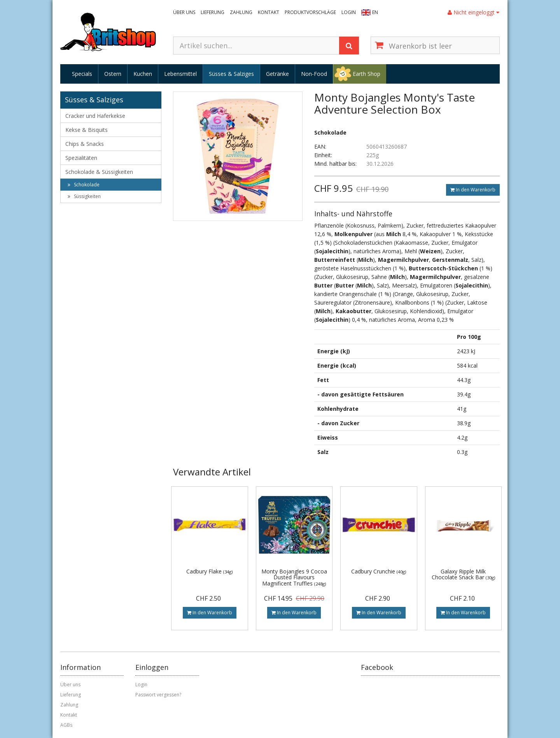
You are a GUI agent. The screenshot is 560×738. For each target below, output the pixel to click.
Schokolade (84, 185)
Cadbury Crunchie (379, 571)
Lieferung (213, 12)
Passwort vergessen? (158, 695)
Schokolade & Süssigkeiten (99, 172)
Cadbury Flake (209, 571)
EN (375, 12)
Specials (82, 74)
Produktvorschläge (310, 12)
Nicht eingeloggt (473, 12)
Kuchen (143, 74)
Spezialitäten (81, 158)
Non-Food (314, 74)
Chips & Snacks (85, 144)
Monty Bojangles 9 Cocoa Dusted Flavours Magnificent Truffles (294, 577)
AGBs (66, 725)
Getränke (277, 74)
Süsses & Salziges (231, 74)
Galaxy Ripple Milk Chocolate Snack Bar (463, 574)
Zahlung (241, 12)
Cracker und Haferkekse (95, 116)
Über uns (184, 12)
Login (349, 12)
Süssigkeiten (84, 196)
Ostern (113, 74)
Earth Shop (367, 74)
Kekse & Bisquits (87, 130)
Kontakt (269, 12)
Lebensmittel (180, 74)
